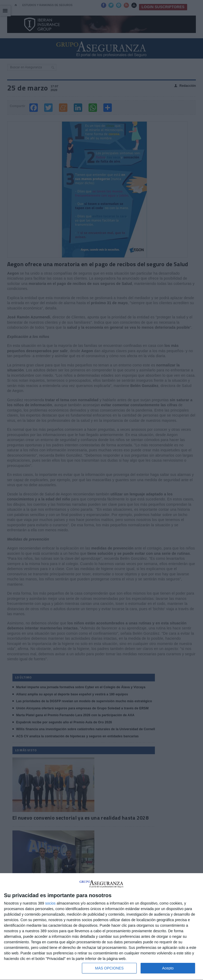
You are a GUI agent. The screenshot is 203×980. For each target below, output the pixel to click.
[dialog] (101, 927)
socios (50, 903)
